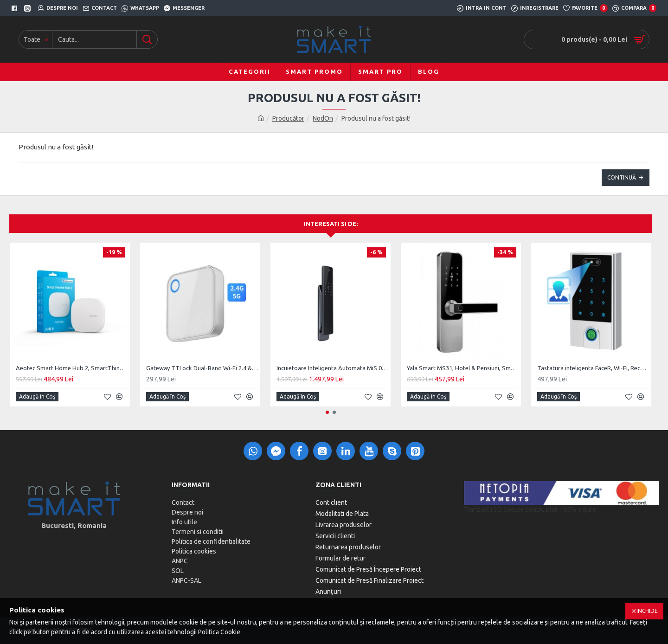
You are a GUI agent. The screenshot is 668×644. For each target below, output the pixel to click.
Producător (288, 118)
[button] (327, 412)
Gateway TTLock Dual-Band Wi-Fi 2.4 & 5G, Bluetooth (202, 368)
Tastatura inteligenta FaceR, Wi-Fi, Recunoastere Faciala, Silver (593, 368)
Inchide (647, 611)
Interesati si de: (331, 224)
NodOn (323, 118)
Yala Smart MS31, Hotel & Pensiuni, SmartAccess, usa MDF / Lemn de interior (463, 368)
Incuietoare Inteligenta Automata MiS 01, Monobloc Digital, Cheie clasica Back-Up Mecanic (332, 368)
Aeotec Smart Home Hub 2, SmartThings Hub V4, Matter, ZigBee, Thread (72, 368)
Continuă (622, 177)
